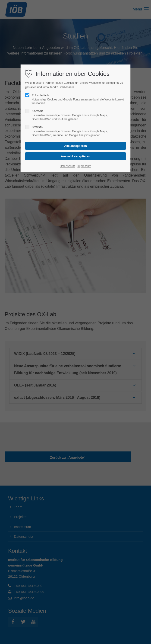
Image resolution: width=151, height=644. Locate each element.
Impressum (84, 166)
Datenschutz (68, 166)
